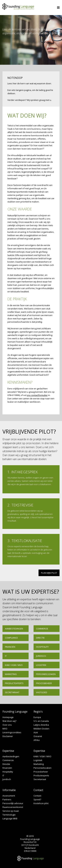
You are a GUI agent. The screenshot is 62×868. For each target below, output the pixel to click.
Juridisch (41, 656)
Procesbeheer (44, 683)
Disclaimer (8, 736)
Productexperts (14, 683)
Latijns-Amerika (41, 725)
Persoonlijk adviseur (13, 803)
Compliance (11, 638)
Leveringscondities (12, 732)
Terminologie (9, 815)
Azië (36, 732)
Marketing (11, 674)
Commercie (42, 629)
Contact (37, 796)
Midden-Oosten (41, 729)
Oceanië (38, 736)
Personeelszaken (46, 674)
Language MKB (10, 819)
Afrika (37, 740)
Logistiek (41, 665)
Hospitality (42, 647)
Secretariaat (12, 692)
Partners (7, 800)
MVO (5, 729)
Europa (37, 717)
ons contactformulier (37, 395)
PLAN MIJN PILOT (49, 573)
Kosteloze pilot (41, 803)
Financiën (10, 647)
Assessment (9, 796)
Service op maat (11, 811)
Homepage (8, 717)
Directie (40, 638)
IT (6, 656)
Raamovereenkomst (13, 807)
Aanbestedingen (14, 629)
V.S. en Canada (41, 721)
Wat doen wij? (9, 721)
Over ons (7, 725)
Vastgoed (42, 692)
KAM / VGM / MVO (14, 665)
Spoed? (37, 800)
